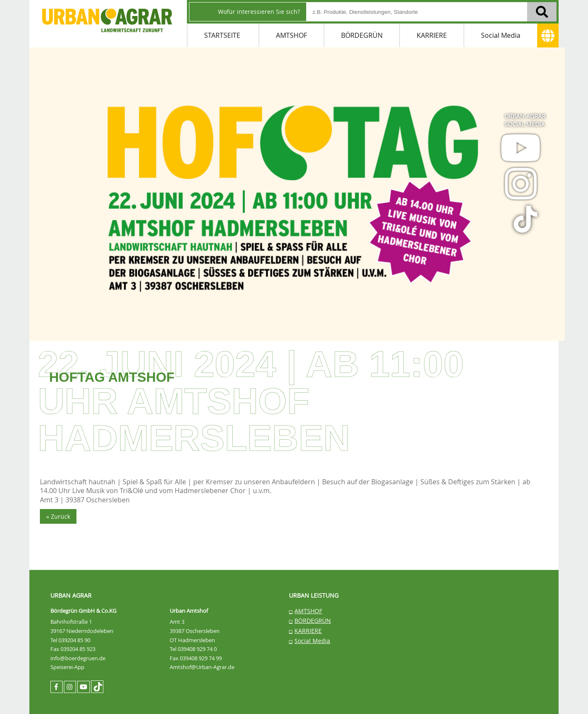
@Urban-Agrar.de (213, 667)
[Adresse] (548, 35)
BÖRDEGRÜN (362, 35)
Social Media (501, 35)
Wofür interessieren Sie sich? (259, 12)
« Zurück (58, 516)
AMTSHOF (291, 35)
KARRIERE (432, 35)
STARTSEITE (222, 35)
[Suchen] (542, 12)
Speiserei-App (67, 667)
